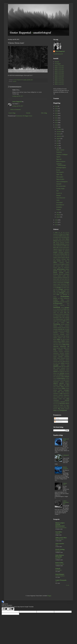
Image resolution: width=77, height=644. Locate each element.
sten (54, 368)
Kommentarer (58, 422)
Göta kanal (62, 279)
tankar (62, 387)
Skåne (59, 355)
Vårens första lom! (61, 198)
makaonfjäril (66, 314)
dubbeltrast (67, 252)
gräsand (55, 272)
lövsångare (56, 314)
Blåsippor (59, 196)
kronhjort (56, 300)
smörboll (67, 360)
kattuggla (62, 293)
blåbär (60, 239)
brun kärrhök (57, 244)
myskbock (61, 321)
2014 (57, 225)
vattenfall (67, 400)
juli (58, 141)
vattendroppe (56, 400)
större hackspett (65, 377)
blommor (60, 237)
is (57, 289)
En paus (58, 170)
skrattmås (62, 353)
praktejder (55, 333)
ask (62, 232)
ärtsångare (67, 409)
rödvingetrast (56, 343)
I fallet (58, 200)
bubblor (55, 246)
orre (63, 329)
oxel (65, 329)
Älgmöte (58, 157)
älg (59, 409)
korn (59, 298)
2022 (57, 116)
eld (68, 254)
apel (59, 232)
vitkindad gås (56, 405)
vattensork (67, 402)
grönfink (67, 272)
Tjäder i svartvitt (60, 150)
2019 (57, 123)
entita (61, 256)
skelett (68, 348)
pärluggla (62, 334)
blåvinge (59, 241)
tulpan (54, 397)
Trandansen (59, 152)
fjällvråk (67, 257)
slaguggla (60, 357)
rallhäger (55, 336)
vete (54, 404)
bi (54, 236)
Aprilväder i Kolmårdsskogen (61, 164)
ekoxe (66, 254)
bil (55, 236)
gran (63, 264)
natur (68, 322)
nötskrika (59, 328)
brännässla (67, 244)
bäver (55, 247)
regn (64, 336)
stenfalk (58, 368)
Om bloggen (58, 64)
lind (62, 309)
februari (59, 215)
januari (58, 217)
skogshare (60, 350)
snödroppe (67, 362)
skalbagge (58, 348)
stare (65, 366)
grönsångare (66, 274)
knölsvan (65, 294)
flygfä (55, 261)
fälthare (55, 262)
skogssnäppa (67, 351)
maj (58, 145)
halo (68, 279)
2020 (57, 120)
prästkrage (62, 333)
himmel (55, 283)
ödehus (55, 410)
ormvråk (60, 329)
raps (62, 336)
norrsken (63, 324)
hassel (55, 281)
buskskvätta (59, 246)
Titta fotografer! (60, 172)
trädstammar (66, 395)
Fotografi (58, 569)
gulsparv (59, 276)
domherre (67, 251)
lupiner (55, 313)
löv (68, 312)
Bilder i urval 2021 (59, 70)
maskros (64, 316)
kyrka (68, 304)
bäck (65, 246)
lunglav (65, 311)
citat (57, 247)
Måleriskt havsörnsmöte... (61, 528)
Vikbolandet (62, 404)
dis (63, 251)
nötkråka (55, 328)
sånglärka (67, 382)
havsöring (64, 281)
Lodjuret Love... (65, 484)
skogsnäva (61, 351)
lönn (65, 312)
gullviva (55, 276)
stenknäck (63, 368)
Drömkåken (59, 207)
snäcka (61, 362)
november (59, 132)
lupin (68, 311)
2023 (57, 113)
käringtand (55, 305)
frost (63, 261)
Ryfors (55, 339)
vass (64, 399)
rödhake (59, 341)
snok (59, 361)
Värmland (55, 407)
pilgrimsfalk (61, 331)
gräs (68, 271)
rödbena (55, 341)
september (59, 136)
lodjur (62, 311)
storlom (15, 81)
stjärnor (68, 370)
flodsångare (64, 259)
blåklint (64, 239)
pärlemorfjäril (56, 334)
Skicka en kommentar (16, 109)
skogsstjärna (56, 353)
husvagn (62, 286)
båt (63, 246)
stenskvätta (56, 370)
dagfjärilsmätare (66, 247)
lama (68, 305)
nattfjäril (63, 323)
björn (68, 236)
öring (58, 410)
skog (55, 350)
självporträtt (63, 346)
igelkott (65, 288)
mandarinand (58, 316)
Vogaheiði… (58, 533)
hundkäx (55, 286)
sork (59, 363)
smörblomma (62, 360)
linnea (65, 309)
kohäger (55, 297)
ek (60, 254)
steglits (68, 366)
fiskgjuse (55, 257)
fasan (64, 256)
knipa (58, 294)
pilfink (56, 331)
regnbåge (67, 336)
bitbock (58, 236)
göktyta (55, 279)
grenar (62, 266)
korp (62, 298)
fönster (68, 262)
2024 (57, 111)
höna (62, 288)
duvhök (55, 254)
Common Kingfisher (60, 576)
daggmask (55, 249)
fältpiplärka (62, 262)
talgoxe (61, 385)
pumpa (68, 333)
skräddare (67, 353)
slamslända (67, 357)
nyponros (67, 324)
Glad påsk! (59, 184)
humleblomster (64, 284)
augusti (58, 139)
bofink (68, 241)
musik (68, 319)
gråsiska (55, 271)
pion (64, 331)
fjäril (54, 259)
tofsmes (67, 388)
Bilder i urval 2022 (59, 68)
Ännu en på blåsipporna (62, 182)
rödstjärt (67, 341)
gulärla (64, 276)
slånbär (55, 358)
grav (54, 266)
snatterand (55, 362)
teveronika (67, 387)
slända (58, 358)
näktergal (61, 326)
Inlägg (57, 418)
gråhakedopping (61, 269)
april (58, 148)
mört (67, 321)
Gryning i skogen (60, 189)
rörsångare (67, 343)
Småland (67, 358)
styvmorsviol (67, 375)
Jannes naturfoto (60, 544)
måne (64, 321)
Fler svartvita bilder (61, 186)
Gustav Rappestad (17, 102)
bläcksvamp (64, 241)
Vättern (65, 407)
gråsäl (65, 271)
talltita (55, 387)
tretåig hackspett (65, 392)
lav (56, 309)
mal (54, 316)
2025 (57, 109)
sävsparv (67, 383)
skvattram (55, 355)
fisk (68, 256)
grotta (59, 268)
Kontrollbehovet (60, 205)
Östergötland (63, 410)
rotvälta (68, 338)
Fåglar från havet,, (60, 539)
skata (65, 348)
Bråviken (62, 244)
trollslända (56, 394)
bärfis (68, 246)
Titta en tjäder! (60, 177)
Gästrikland (65, 278)
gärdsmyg (60, 278)
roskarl (64, 338)
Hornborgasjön (60, 283)
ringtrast (60, 338)
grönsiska (61, 274)
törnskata (55, 399)
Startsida (28, 113)
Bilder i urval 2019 (59, 74)
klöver (55, 294)
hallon (66, 279)
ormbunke (55, 329)
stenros (68, 368)
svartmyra (59, 380)
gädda (68, 276)
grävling (61, 272)
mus (65, 319)
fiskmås (59, 257)
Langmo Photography (61, 580)
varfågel (60, 399)
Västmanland (61, 407)
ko (69, 294)
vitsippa (61, 405)
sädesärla (62, 383)
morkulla (67, 317)
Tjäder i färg (59, 175)
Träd (57, 191)
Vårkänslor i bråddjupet (62, 155)
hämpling (66, 286)
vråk (65, 405)
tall (64, 385)
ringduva (55, 338)
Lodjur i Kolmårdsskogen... (66, 502)
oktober (59, 134)
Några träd (59, 159)
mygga (55, 321)
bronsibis (67, 242)
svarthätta (67, 378)
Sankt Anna (66, 344)
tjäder (64, 388)
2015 (57, 222)
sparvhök (67, 363)
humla (59, 284)
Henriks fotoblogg (60, 549)
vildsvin (67, 404)
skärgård (55, 357)
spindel (60, 366)
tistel (57, 388)
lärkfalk (61, 313)
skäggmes (67, 355)
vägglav (68, 405)
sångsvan (55, 383)
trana (59, 392)
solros (56, 363)
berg (61, 234)
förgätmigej (56, 264)
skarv (62, 348)
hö (54, 288)
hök (55, 288)
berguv (67, 234)
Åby (68, 407)
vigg (58, 404)
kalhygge (58, 291)
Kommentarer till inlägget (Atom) (24, 116)
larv (54, 309)
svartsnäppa (63, 380)
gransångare (67, 264)
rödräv (63, 341)
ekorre (63, 254)
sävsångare (56, 385)
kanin (68, 291)
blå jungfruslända (65, 237)
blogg (56, 237)
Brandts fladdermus (60, 242)
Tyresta (65, 397)
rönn (60, 343)
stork (58, 373)
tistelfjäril (60, 388)
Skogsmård (58, 551)
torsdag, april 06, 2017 (18, 96)
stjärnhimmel (62, 370)
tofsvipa (55, 390)
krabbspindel (66, 298)
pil (54, 331)
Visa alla (68, 585)
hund (68, 284)
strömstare (61, 375)
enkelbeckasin (57, 256)
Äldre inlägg (44, 113)
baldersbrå (56, 234)
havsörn (67, 281)
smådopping (63, 358)
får (69, 261)
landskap (57, 307)
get (59, 264)
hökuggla (59, 287)
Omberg (68, 328)
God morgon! (59, 202)
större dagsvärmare (57, 377)
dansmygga (55, 251)
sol (54, 363)
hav (57, 281)
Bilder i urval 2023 (59, 66)
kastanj (55, 293)
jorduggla (61, 289)
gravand (58, 266)
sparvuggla (56, 365)
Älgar (57, 545)
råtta (64, 339)
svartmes (55, 380)
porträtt (67, 331)
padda (68, 329)
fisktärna (63, 257)
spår (63, 366)
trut (59, 394)
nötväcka (64, 328)
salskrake (60, 345)
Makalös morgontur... (66, 468)
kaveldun (67, 293)
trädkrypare (55, 395)
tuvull (62, 397)
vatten (68, 399)
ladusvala (62, 305)
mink (61, 317)
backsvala (67, 232)
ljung (68, 309)
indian (68, 288)
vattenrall (62, 402)
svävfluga (62, 382)
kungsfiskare (56, 302)
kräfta (68, 300)
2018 (57, 125)
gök (68, 278)
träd (61, 393)
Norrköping (57, 324)
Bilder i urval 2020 (59, 72)
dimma (60, 251)
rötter (54, 345)
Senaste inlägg (12, 113)
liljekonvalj (59, 309)
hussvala (58, 286)
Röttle (57, 345)
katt (58, 293)
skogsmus (67, 350)
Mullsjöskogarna (60, 319)
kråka (62, 300)
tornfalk (60, 390)
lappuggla (67, 307)
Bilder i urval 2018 (59, 76)
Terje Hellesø (59, 532)
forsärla (59, 261)
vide (56, 404)
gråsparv (60, 271)
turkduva (58, 397)
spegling (63, 365)
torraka (55, 392)
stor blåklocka (61, 372)
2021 (57, 118)
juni (58, 143)
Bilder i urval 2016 (59, 80)
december (59, 129)
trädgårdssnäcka (66, 394)
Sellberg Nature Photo (61, 538)
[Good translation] (5, 609)
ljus (59, 311)
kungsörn (67, 302)
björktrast (64, 236)
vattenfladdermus (57, 402)
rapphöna (59, 336)
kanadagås (63, 291)
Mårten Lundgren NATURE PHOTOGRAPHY (60, 524)
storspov (55, 375)
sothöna (63, 363)
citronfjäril (61, 247)
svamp (55, 378)
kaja (54, 291)
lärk (58, 313)
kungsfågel (62, 302)
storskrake (67, 373)
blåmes (67, 239)
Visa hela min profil (58, 54)
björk (61, 236)
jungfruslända (66, 289)
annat (56, 232)
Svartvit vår (59, 193)
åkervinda (55, 409)
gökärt (58, 279)
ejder (58, 254)
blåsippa (55, 241)
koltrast (55, 298)
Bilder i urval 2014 (59, 84)
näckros (55, 326)
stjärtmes (55, 372)
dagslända (60, 249)
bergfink (64, 234)
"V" (56, 582)
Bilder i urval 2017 (59, 78)
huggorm (55, 284)
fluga (68, 259)
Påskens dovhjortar (61, 161)
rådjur (58, 339)
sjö (68, 346)
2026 (57, 106)
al (54, 232)
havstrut (60, 281)
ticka (54, 388)
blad (54, 237)
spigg (68, 365)
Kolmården (65, 296)
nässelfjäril (67, 326)
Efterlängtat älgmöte (61, 168)
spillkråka (56, 366)
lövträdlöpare (61, 314)
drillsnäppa (61, 252)
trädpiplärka (61, 395)
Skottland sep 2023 (60, 564)
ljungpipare (55, 311)
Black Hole (58, 558)
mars (58, 212)
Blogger (49, 596)
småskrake (55, 360)
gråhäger (67, 269)
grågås (55, 269)
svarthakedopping (61, 378)
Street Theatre (59, 570)
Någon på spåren (60, 179)
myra (57, 321)
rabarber (68, 334)
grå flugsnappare (65, 268)
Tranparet (59, 209)
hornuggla (67, 283)
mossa (54, 319)
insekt (54, 289)
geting (61, 264)
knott (61, 294)
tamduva (58, 387)
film (66, 256)
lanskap (62, 307)
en (54, 256)
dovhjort (55, 252)
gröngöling (56, 274)
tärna (68, 397)
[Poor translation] (11, 609)
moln (63, 317)
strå (58, 375)
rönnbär (63, 343)
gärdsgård (55, 278)
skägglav (62, 355)
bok (54, 242)
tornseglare (66, 390)
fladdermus (58, 259)
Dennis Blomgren (60, 574)
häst (68, 286)
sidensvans (56, 346)
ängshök (62, 409)
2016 (57, 220)
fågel (66, 261)
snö (64, 361)
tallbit (68, 385)
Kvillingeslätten (58, 303)
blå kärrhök (56, 239)
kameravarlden (59, 563)
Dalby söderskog (66, 249)
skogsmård (55, 351)
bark (59, 234)
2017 (57, 127)
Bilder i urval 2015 (59, 82)
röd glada (67, 339)
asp (64, 232)
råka (62, 339)
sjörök (55, 348)
